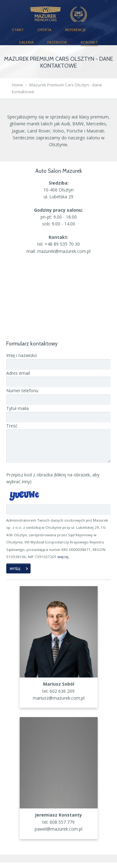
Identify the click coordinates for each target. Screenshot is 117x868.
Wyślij (15, 574)
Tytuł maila (17, 408)
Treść (12, 426)
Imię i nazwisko (22, 355)
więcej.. (64, 562)
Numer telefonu (22, 391)
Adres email (18, 373)
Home (17, 85)
